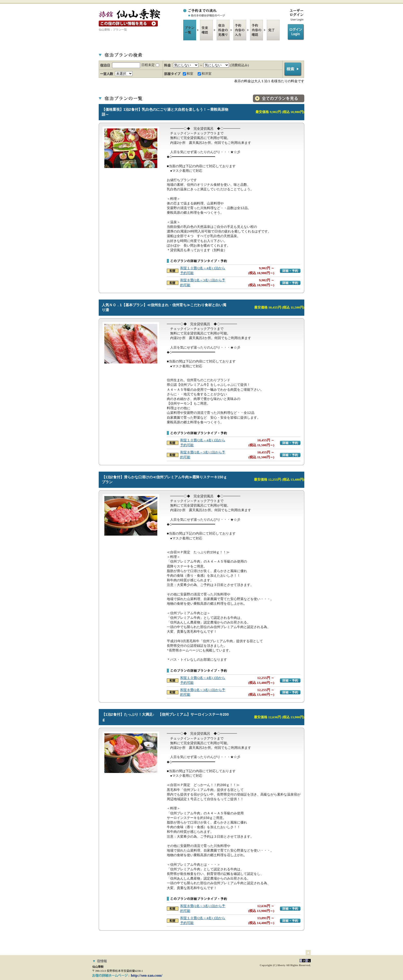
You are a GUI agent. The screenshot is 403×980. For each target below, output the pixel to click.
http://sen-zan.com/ (147, 975)
